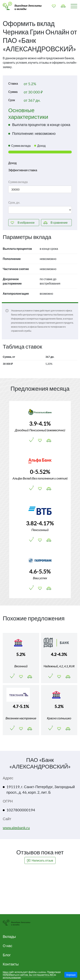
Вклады (9, 936)
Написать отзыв (40, 861)
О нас (8, 946)
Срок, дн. (14, 202)
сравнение (59, 222)
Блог (7, 955)
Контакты (11, 964)
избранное (26, 222)
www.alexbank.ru (16, 828)
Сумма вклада (18, 182)
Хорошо (71, 975)
